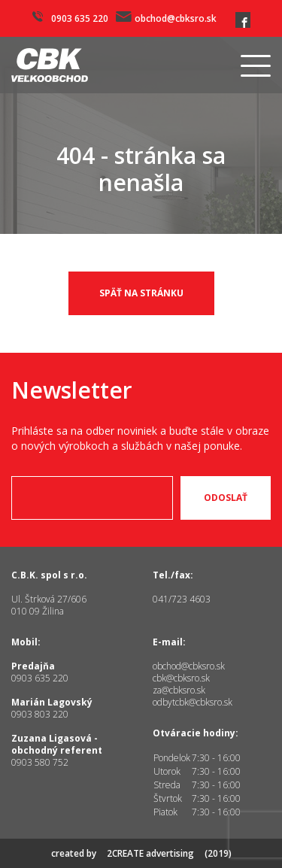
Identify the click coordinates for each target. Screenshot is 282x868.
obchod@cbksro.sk (166, 18)
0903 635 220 (70, 18)
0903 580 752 (40, 762)
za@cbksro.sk (179, 690)
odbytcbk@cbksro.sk (193, 702)
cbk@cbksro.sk (181, 678)
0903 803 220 (40, 714)
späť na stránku (141, 293)
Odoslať (226, 498)
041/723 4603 (182, 599)
